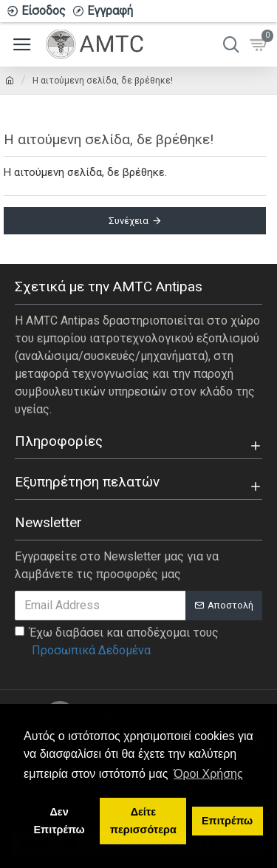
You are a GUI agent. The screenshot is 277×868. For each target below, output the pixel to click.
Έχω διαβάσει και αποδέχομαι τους (117, 642)
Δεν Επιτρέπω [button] (59, 821)
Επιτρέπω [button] (227, 821)
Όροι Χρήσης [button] (208, 774)
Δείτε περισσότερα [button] (143, 821)
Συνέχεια (129, 221)
